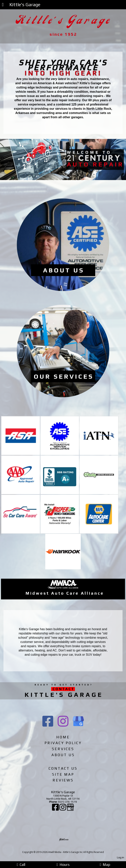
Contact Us (63, 768)
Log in (121, 857)
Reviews (63, 780)
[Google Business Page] (70, 809)
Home (63, 737)
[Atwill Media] (66, 848)
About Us (63, 755)
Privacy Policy (63, 743)
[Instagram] (63, 809)
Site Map (63, 774)
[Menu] (3, 5)
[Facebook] (56, 809)
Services (63, 749)
